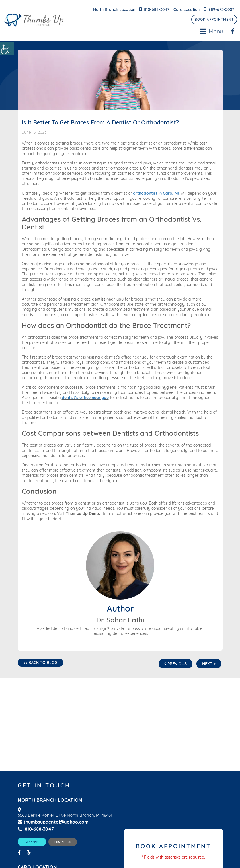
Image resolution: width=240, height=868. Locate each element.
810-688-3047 (157, 9)
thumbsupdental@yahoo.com (53, 822)
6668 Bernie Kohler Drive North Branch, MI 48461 (65, 815)
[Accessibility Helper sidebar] (7, 48)
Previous (176, 664)
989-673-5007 (221, 9)
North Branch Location (114, 9)
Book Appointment (214, 19)
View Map (32, 842)
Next (209, 664)
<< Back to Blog (40, 663)
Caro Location (186, 9)
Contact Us (63, 842)
